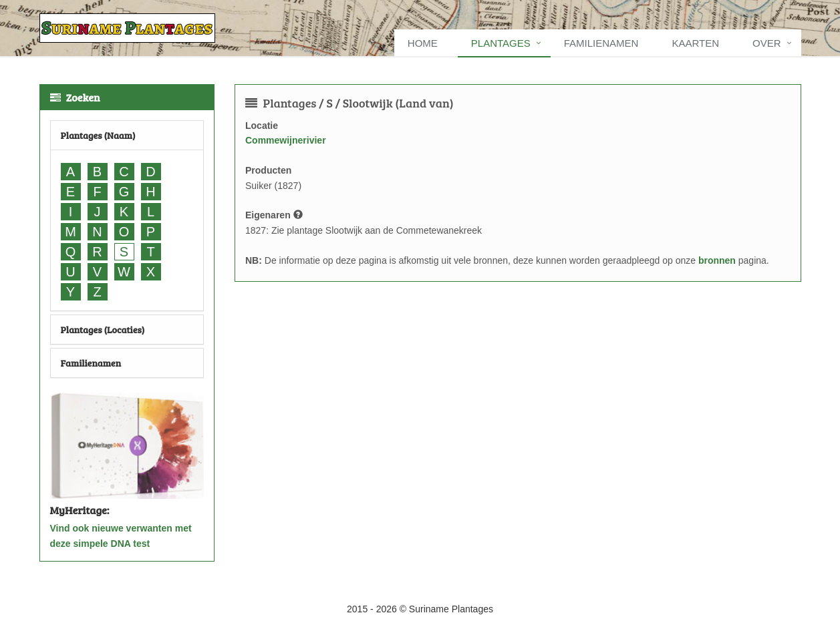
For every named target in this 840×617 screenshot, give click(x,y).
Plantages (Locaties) (103, 330)
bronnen (717, 260)
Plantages (501, 43)
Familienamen (601, 43)
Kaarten (695, 43)
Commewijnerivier (286, 140)
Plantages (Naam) (98, 135)
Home (423, 43)
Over (767, 43)
